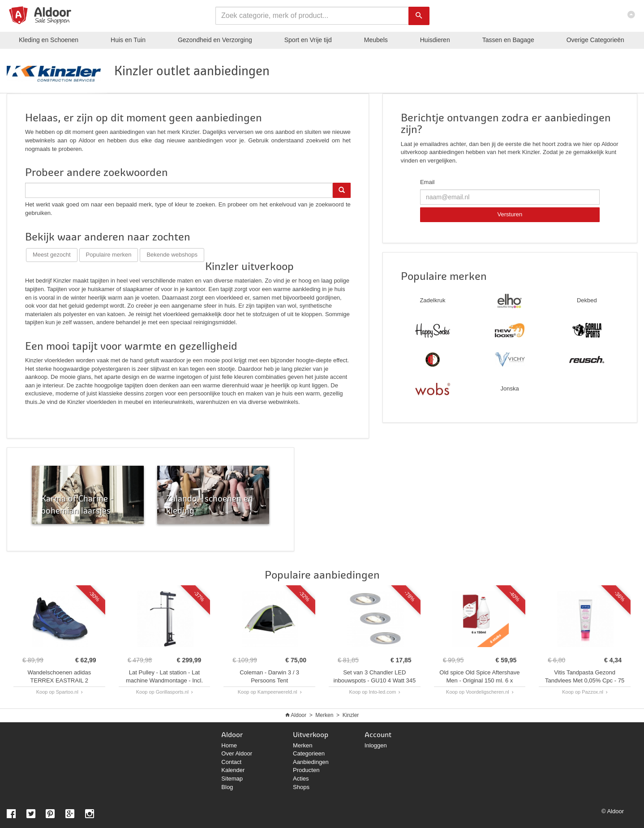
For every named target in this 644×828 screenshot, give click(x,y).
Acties (301, 779)
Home (229, 745)
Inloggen (376, 745)
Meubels (376, 40)
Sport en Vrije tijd (308, 40)
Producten (306, 770)
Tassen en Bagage (508, 40)
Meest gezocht (52, 255)
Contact (231, 762)
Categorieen (309, 753)
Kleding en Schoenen (49, 40)
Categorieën (595, 40)
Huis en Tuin (128, 40)
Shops (301, 787)
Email (427, 182)
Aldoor (298, 715)
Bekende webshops (172, 255)
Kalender (233, 770)
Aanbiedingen (311, 762)
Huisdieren (435, 40)
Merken (324, 715)
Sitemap (232, 779)
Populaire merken (109, 255)
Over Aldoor (237, 753)
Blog (227, 787)
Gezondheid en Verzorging (215, 40)
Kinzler (351, 715)
